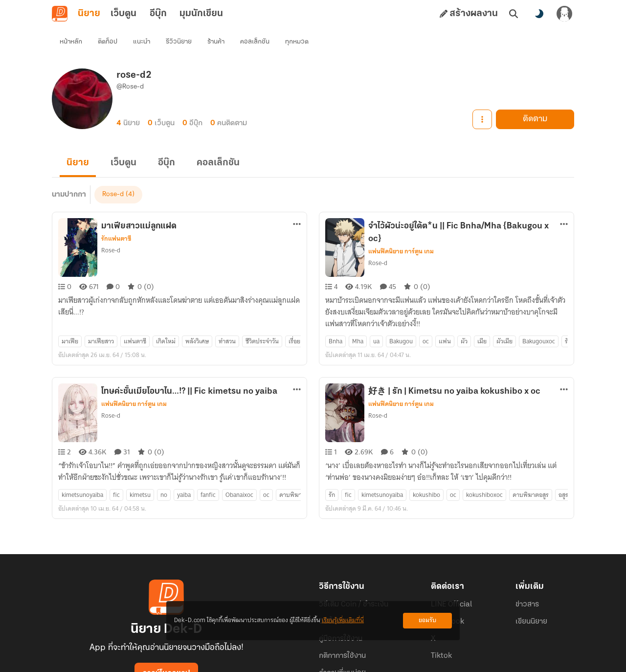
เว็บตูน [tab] (123, 14)
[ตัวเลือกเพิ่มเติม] (297, 206)
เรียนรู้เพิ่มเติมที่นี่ (343, 620)
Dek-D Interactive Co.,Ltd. (279, 660)
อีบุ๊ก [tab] (158, 14)
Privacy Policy (383, 660)
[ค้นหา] (514, 14)
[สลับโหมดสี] (539, 14)
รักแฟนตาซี (116, 221)
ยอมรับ (427, 620)
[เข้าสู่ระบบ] (564, 14)
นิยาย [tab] (89, 14)
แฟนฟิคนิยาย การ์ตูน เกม (401, 234)
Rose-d (111, 233)
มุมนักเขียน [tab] (201, 14)
